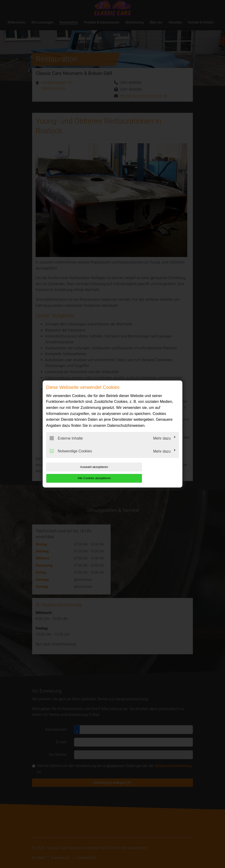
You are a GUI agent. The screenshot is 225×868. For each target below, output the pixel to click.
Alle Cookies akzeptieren (149, 472)
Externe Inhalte (66, 444)
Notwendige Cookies (71, 457)
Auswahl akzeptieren (76, 472)
